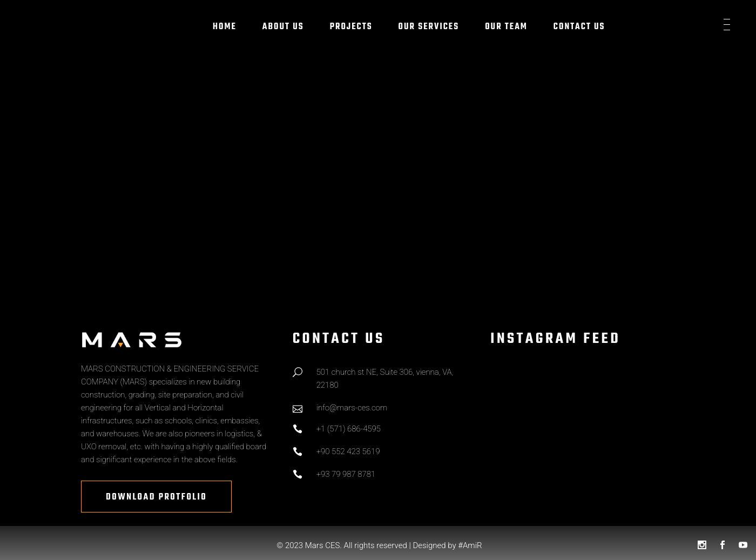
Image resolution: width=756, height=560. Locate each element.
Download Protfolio (156, 497)
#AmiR (470, 545)
